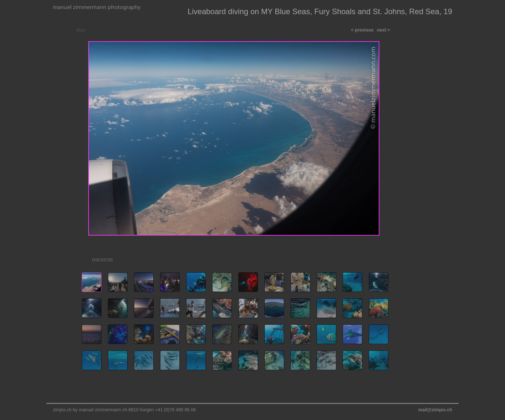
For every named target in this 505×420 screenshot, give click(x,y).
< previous (362, 30)
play (81, 30)
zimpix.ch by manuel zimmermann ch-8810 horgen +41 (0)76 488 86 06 (124, 410)
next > (383, 30)
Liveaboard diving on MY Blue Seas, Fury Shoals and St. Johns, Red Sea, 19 (320, 11)
